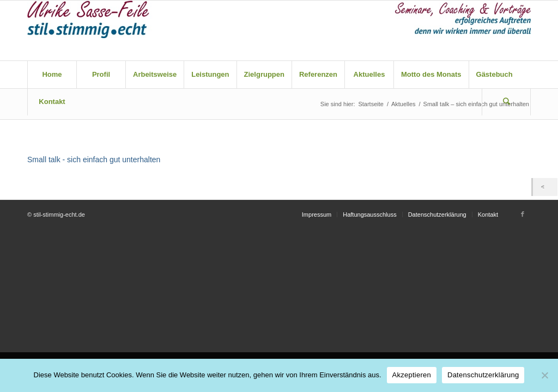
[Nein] (544, 375)
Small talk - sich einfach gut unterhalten (94, 160)
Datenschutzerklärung (483, 375)
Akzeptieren (412, 375)
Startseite (371, 104)
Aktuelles (404, 104)
